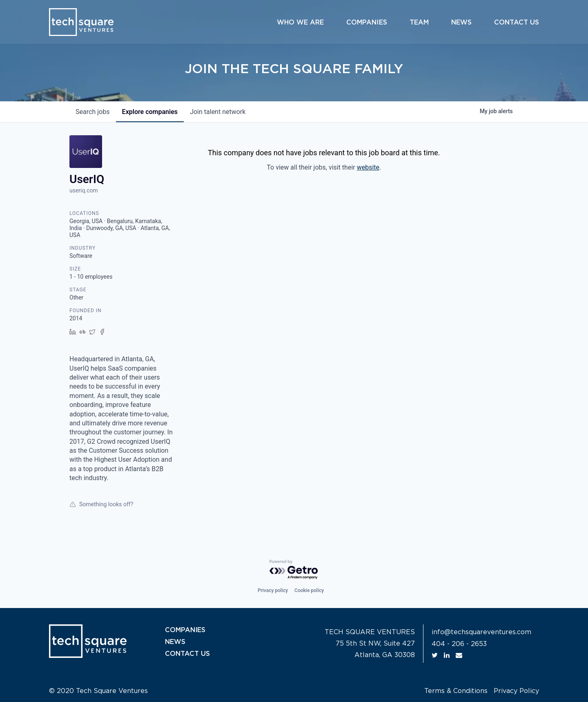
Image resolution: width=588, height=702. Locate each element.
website (368, 167)
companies (151, 112)
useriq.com (84, 190)
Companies (367, 22)
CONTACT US (187, 653)
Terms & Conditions (456, 691)
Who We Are (300, 22)
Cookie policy (309, 590)
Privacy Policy (516, 691)
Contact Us (517, 22)
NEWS (175, 642)
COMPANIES (185, 630)
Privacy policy (273, 590)
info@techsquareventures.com (481, 632)
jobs (93, 112)
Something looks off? (101, 504)
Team (419, 22)
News (461, 22)
